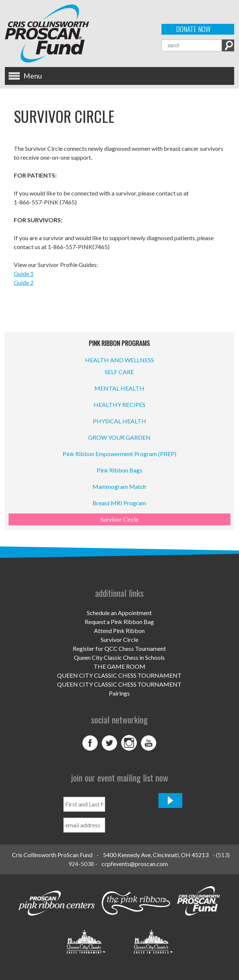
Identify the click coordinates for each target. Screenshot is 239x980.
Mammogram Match (119, 486)
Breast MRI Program (119, 503)
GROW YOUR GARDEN (119, 437)
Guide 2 (24, 282)
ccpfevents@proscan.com (135, 864)
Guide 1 (24, 273)
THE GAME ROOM (119, 666)
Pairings (119, 693)
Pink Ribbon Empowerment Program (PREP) (119, 454)
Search (228, 45)
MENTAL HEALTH (119, 388)
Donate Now (193, 29)
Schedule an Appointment (119, 613)
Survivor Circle (119, 519)
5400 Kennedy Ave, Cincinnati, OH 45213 (156, 855)
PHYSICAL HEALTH (119, 421)
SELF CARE (119, 372)
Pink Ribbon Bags (119, 470)
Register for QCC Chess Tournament (119, 648)
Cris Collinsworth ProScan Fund (52, 855)
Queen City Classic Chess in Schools (119, 657)
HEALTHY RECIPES (119, 405)
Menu (33, 76)
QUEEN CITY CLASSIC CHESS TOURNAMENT (119, 675)
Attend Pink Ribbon (119, 631)
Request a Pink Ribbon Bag (119, 622)
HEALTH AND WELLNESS (119, 360)
